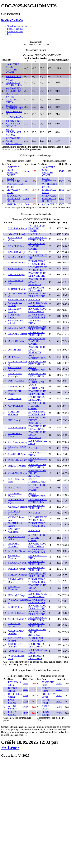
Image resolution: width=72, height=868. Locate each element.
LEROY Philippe (16, 274)
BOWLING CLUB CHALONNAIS (37, 310)
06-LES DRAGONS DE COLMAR (14, 132)
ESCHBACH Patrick (15, 393)
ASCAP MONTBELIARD (37, 357)
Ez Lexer (10, 748)
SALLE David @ (16, 252)
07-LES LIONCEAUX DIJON (13, 100)
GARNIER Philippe (18, 300)
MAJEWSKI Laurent (14, 316)
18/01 (26, 181)
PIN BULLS (34, 234)
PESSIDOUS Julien (18, 460)
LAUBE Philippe (16, 257)
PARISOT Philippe (17, 466)
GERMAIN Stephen (18, 507)
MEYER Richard (16, 613)
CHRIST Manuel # (17, 619)
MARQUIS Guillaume (14, 413)
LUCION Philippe (17, 428)
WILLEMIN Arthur (18, 228)
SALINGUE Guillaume (14, 530)
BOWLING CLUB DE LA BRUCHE (37, 274)
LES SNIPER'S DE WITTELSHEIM (38, 239)
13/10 (26, 171)
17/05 (26, 198)
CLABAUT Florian (17, 473)
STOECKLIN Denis (18, 563)
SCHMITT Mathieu (18, 289)
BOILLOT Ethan (16, 341)
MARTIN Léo (15, 607)
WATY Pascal (15, 398)
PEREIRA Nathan (17, 569)
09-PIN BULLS (14, 76)
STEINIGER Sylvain (14, 625)
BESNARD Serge (17, 595)
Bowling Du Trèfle (12, 20)
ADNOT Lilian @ (17, 234)
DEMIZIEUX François (15, 310)
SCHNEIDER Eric (17, 263)
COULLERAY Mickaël (15, 304)
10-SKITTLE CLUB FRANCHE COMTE (13, 68)
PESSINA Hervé (16, 381)
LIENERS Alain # (17, 551)
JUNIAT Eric (15, 350)
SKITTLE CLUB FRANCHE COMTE (37, 228)
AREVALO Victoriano (14, 545)
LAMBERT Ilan (16, 246)
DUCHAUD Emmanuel (14, 588)
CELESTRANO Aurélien (16, 632)
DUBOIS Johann (16, 387)
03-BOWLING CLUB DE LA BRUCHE (13, 124)
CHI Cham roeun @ (18, 442)
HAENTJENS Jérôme (15, 525)
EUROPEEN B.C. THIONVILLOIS (37, 263)
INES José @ (15, 420)
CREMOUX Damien (14, 557)
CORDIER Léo (16, 406)
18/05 (26, 190)
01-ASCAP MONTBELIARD (15, 107)
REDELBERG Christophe (15, 375)
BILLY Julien (15, 357)
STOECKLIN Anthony (15, 645)
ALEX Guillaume (17, 651)
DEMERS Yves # (16, 328)
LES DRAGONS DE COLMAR (37, 289)
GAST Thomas (15, 269)
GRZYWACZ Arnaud (15, 369)
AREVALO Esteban (18, 334)
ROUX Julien (15, 488)
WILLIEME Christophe (14, 513)
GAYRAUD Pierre (17, 454)
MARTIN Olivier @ (18, 575)
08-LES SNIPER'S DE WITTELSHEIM (14, 82)
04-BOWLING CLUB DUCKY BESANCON (14, 91)
